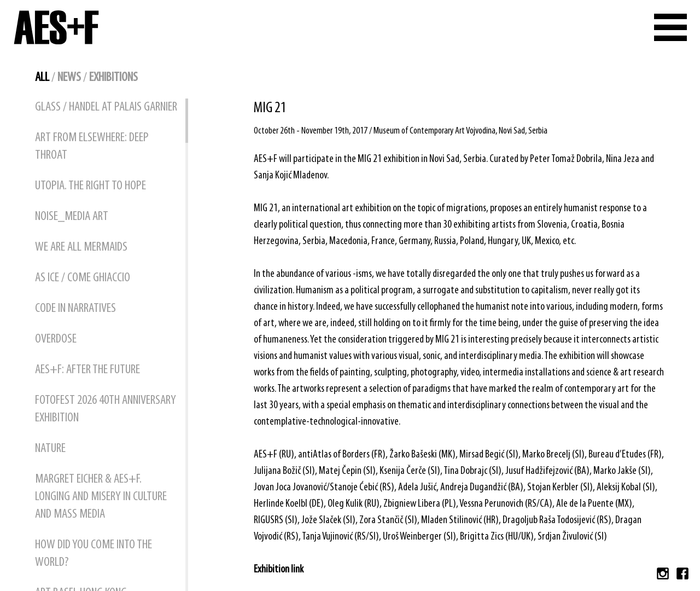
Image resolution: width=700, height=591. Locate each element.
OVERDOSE (56, 339)
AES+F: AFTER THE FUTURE (87, 370)
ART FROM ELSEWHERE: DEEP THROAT (92, 147)
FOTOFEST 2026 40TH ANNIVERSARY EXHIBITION (106, 409)
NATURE (50, 449)
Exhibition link (279, 570)
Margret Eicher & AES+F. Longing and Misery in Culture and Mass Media (101, 497)
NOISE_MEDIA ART (72, 217)
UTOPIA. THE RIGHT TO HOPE (91, 186)
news (69, 78)
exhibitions (113, 78)
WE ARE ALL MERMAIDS (81, 247)
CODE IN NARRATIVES (75, 309)
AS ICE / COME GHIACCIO (83, 278)
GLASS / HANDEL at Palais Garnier (106, 107)
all (42, 78)
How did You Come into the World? (94, 554)
